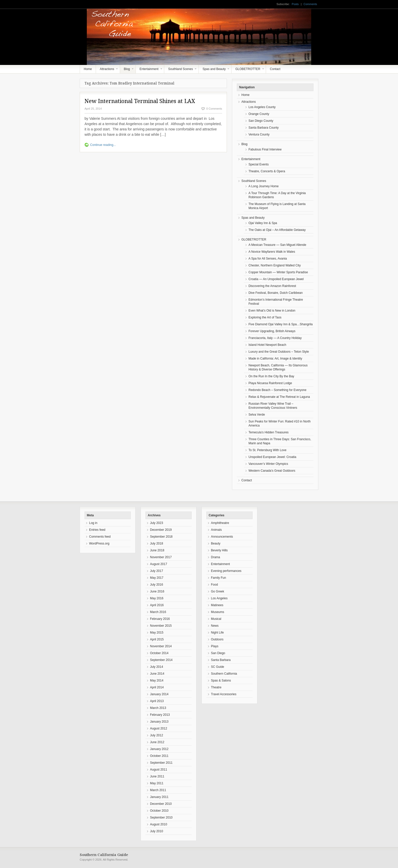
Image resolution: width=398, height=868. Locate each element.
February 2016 (160, 619)
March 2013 (158, 708)
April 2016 (157, 605)
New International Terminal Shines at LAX (140, 101)
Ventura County (259, 134)
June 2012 (157, 742)
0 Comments (214, 109)
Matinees (217, 605)
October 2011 (159, 756)
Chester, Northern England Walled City (275, 265)
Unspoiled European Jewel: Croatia (272, 457)
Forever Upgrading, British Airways (272, 331)
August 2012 (159, 728)
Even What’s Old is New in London (272, 311)
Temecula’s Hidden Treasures (269, 432)
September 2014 (161, 660)
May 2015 (157, 633)
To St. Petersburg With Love (267, 450)
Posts (295, 4)
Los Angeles (219, 598)
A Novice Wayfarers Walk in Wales (272, 252)
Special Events (259, 164)
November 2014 (161, 646)
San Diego (218, 653)
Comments (310, 4)
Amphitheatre (220, 523)
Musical (216, 619)
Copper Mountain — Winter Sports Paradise (278, 272)
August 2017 (159, 564)
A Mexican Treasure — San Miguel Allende (277, 245)
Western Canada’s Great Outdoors (272, 471)
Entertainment (149, 70)
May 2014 (157, 680)
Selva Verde (257, 415)
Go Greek (218, 591)
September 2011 (161, 763)
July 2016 (156, 585)
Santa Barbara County (264, 128)
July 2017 (156, 571)
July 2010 (156, 831)
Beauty (216, 543)
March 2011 (158, 790)
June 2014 (157, 674)
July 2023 (156, 523)
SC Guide (218, 667)
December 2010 (161, 804)
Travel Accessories (224, 694)
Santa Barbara (221, 660)
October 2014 (159, 653)
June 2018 (157, 550)
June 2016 (157, 591)
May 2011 (157, 783)
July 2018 (156, 543)
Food (214, 585)
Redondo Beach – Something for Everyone (277, 390)
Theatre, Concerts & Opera (267, 171)
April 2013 (157, 701)
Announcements (222, 537)
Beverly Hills (219, 550)
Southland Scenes (181, 70)
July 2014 (156, 667)
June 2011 (157, 776)
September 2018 (161, 537)
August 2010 (159, 824)
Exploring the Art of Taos (265, 317)
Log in (93, 523)
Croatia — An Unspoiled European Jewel (276, 279)
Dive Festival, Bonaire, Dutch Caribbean (276, 293)
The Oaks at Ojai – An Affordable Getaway (277, 230)
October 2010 (159, 811)
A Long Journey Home (264, 186)
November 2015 (161, 626)
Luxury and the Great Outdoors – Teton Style (279, 352)
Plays (215, 646)
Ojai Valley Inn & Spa (263, 223)
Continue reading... (103, 145)
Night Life (217, 633)
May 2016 (157, 598)
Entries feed (97, 530)
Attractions (107, 70)
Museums (218, 612)
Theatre (216, 687)
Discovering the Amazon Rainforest (272, 286)
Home (88, 69)
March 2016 (158, 612)
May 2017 (157, 578)
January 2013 (159, 722)
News (215, 626)
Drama (215, 557)
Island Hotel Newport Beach (267, 345)
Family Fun (218, 578)
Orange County (259, 114)
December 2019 (161, 530)
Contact (275, 69)
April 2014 (157, 687)
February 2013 (160, 715)
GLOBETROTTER (248, 70)
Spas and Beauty (214, 70)
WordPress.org (99, 543)
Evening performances (226, 571)
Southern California (224, 674)
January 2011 (159, 797)
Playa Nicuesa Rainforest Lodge (270, 383)
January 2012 (159, 749)
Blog (127, 70)
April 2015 (157, 639)
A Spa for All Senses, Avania (268, 259)
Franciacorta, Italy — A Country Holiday (275, 338)
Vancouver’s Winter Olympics (268, 464)
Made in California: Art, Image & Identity (275, 359)
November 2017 (161, 557)
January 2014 (159, 694)
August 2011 (159, 770)
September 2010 (161, 818)
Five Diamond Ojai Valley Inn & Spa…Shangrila (281, 324)
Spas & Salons (221, 680)
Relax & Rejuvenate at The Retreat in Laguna (279, 397)
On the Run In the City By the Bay (271, 376)
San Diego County (261, 121)
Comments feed (100, 537)
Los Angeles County (262, 107)
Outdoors (217, 639)
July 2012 (156, 735)
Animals (216, 530)
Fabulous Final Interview (265, 149)
